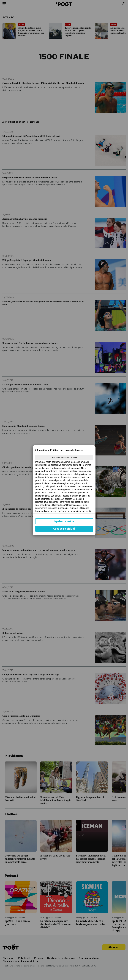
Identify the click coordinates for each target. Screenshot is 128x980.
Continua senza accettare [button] (64, 457)
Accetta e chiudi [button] (64, 529)
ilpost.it (78, 502)
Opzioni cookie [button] (64, 521)
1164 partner (66, 499)
